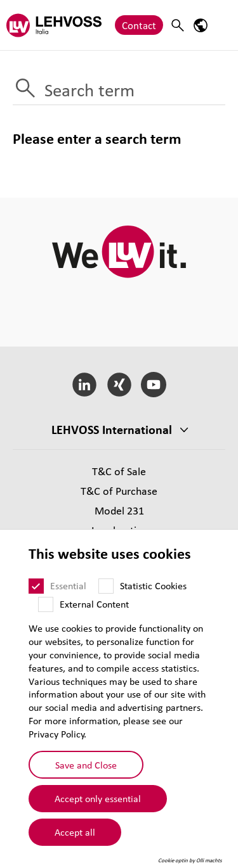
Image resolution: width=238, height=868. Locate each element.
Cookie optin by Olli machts (190, 860)
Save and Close (86, 765)
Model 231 (119, 510)
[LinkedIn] (84, 385)
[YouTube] (154, 385)
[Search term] (119, 91)
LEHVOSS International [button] (112, 430)
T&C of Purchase (119, 491)
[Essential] (36, 586)
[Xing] (119, 385)
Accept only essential (98, 798)
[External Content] (46, 604)
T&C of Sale (119, 471)
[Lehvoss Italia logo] (54, 25)
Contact (139, 25)
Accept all (75, 832)
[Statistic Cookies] (106, 586)
